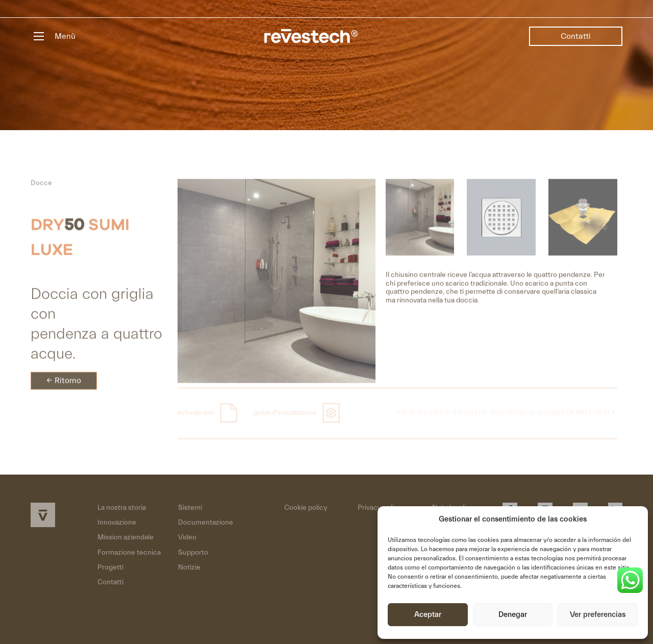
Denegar (513, 615)
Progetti (110, 567)
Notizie (189, 567)
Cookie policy (306, 508)
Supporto (193, 553)
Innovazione (117, 523)
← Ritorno (64, 386)
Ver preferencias (598, 615)
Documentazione (206, 523)
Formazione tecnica (129, 553)
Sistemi (190, 508)
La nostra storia (122, 508)
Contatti (576, 36)
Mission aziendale (125, 537)
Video (187, 537)
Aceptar (428, 615)
